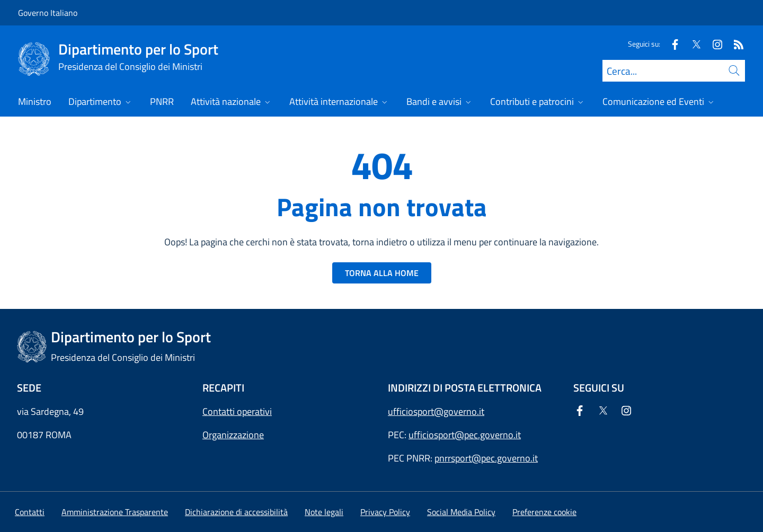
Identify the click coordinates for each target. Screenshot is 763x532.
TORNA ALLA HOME (382, 273)
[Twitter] (692, 44)
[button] (544, 512)
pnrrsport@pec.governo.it (486, 458)
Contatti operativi (237, 411)
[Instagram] (713, 44)
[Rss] (734, 44)
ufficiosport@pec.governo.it (465, 435)
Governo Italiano (48, 13)
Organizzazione (233, 435)
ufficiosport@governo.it (436, 411)
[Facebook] (671, 44)
